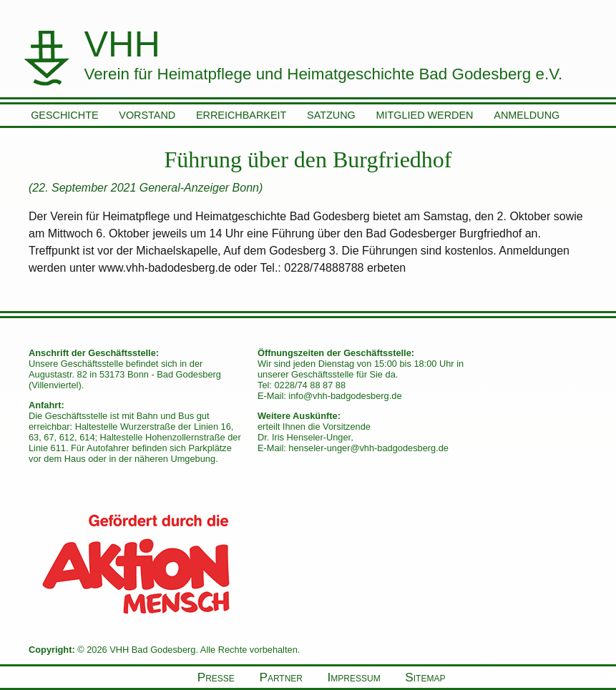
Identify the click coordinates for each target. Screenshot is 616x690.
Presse (216, 677)
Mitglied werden (425, 115)
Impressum (354, 677)
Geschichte (64, 115)
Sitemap (425, 677)
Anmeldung (527, 115)
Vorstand (147, 115)
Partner (281, 677)
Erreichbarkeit (241, 115)
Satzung (331, 115)
